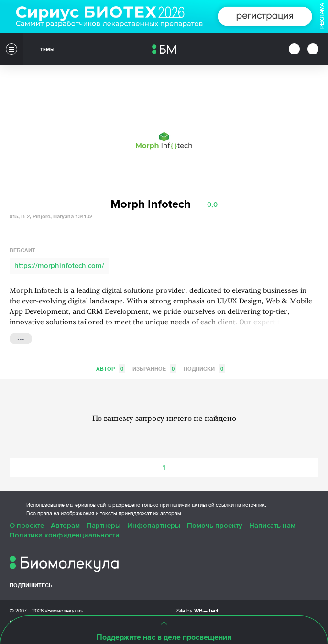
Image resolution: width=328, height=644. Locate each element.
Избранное (154, 369)
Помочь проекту (215, 526)
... (21, 338)
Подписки (204, 369)
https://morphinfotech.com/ (59, 266)
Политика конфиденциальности (65, 535)
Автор (111, 369)
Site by (198, 610)
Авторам (65, 526)
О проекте (27, 526)
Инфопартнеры (154, 526)
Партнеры (104, 526)
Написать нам (272, 526)
